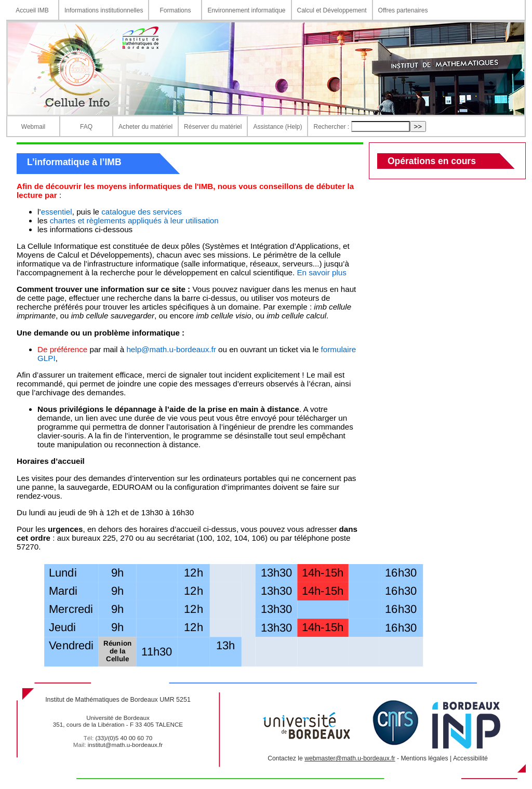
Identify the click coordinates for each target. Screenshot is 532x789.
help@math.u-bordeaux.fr (171, 349)
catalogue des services (142, 212)
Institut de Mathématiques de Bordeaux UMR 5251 (118, 700)
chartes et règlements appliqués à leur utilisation (134, 220)
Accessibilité (470, 758)
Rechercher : (331, 127)
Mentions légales (424, 758)
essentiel (57, 212)
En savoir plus (321, 272)
